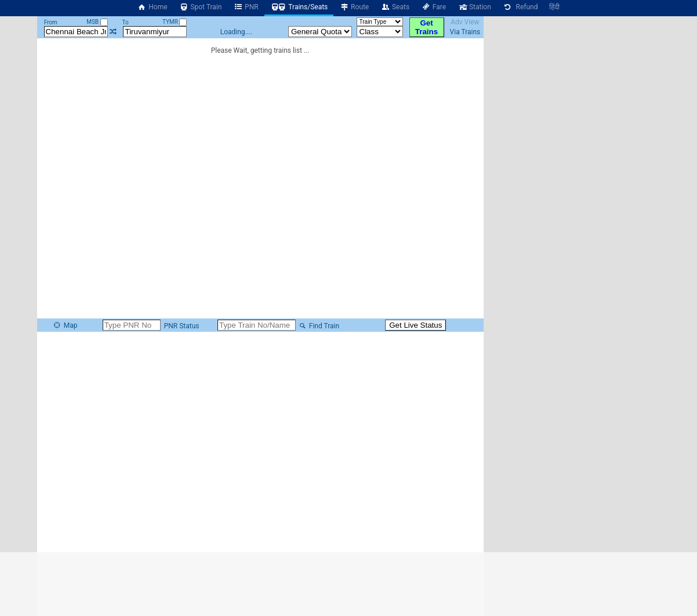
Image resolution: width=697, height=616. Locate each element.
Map (65, 325)
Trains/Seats (299, 7)
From (51, 22)
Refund (520, 7)
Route (354, 7)
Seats (395, 7)
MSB (97, 22)
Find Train (318, 326)
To (125, 22)
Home (153, 7)
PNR (246, 7)
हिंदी (554, 7)
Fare (433, 7)
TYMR (175, 22)
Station (474, 7)
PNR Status (181, 326)
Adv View (465, 22)
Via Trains (465, 32)
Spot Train (201, 7)
